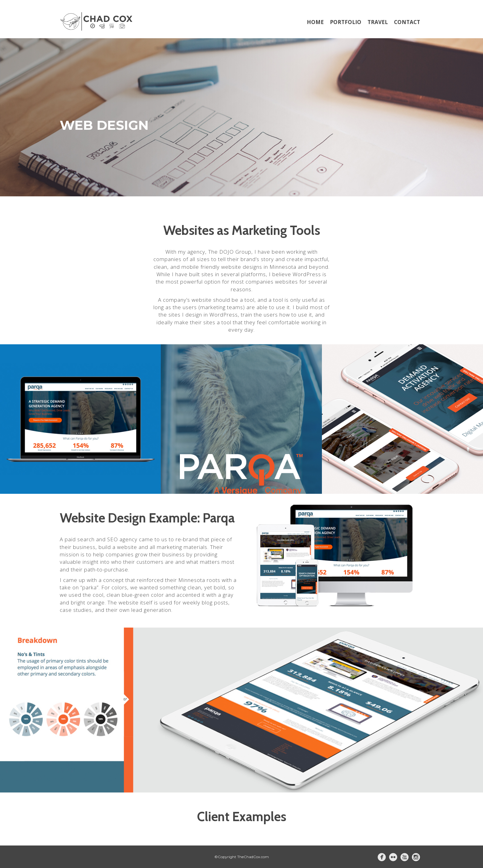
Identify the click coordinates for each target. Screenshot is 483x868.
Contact (407, 22)
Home (315, 22)
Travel (378, 22)
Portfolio (346, 22)
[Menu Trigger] (451, 22)
